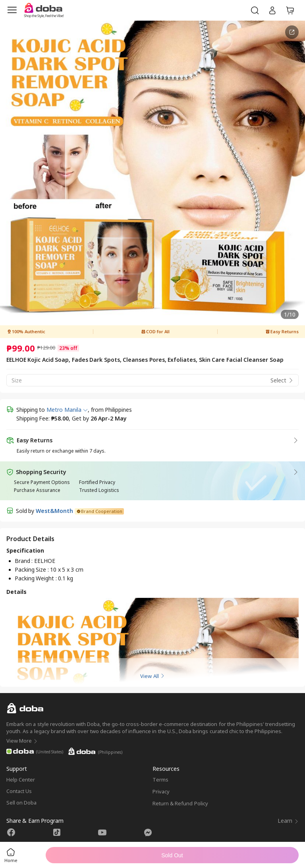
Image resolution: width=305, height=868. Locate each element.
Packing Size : (32, 569)
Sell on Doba (21, 803)
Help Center (21, 780)
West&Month (54, 511)
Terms (160, 780)
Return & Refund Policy (180, 803)
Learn (288, 821)
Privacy (161, 791)
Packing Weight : (36, 578)
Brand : (24, 561)
